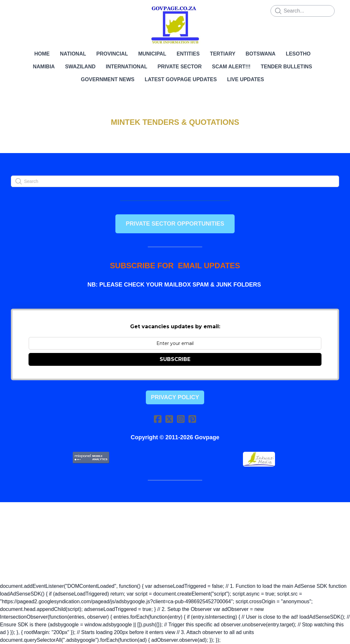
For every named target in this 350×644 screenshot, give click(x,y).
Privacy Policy (175, 397)
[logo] (175, 25)
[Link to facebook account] (158, 419)
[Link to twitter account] (169, 419)
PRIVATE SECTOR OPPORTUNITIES (175, 224)
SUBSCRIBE (175, 359)
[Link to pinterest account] (192, 419)
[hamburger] (21, 10)
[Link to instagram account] (181, 419)
